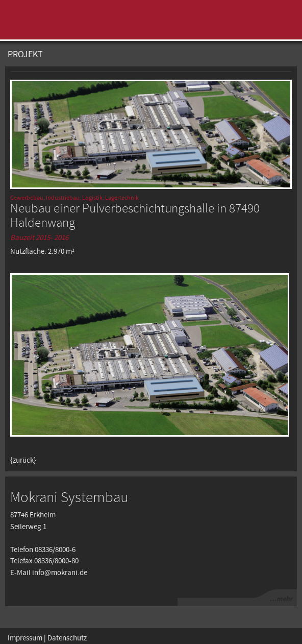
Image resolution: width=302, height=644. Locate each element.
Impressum (25, 638)
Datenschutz (67, 638)
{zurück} (23, 461)
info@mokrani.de (60, 573)
